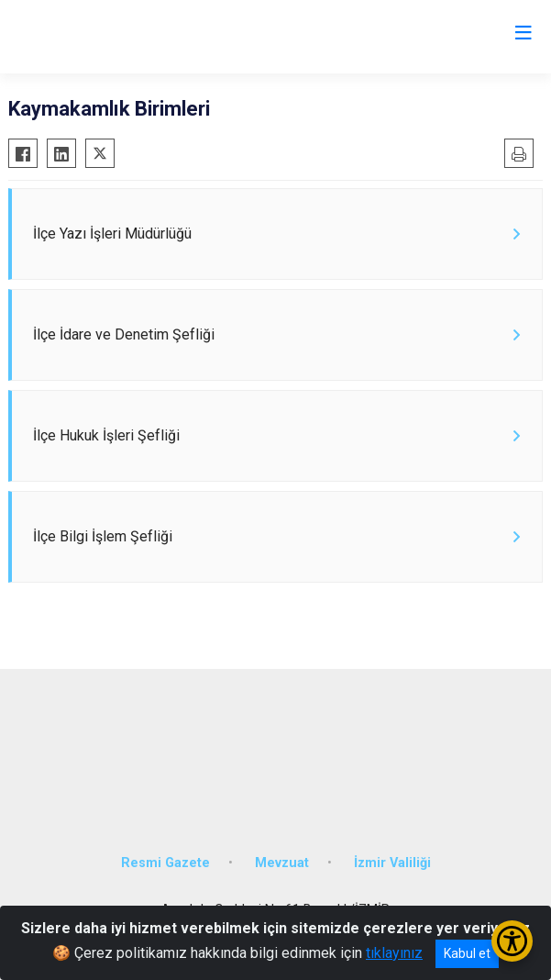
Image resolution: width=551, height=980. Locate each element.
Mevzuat (282, 863)
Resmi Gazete (165, 863)
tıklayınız (394, 953)
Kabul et (467, 953)
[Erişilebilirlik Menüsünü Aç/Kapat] (512, 941)
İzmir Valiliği (392, 863)
